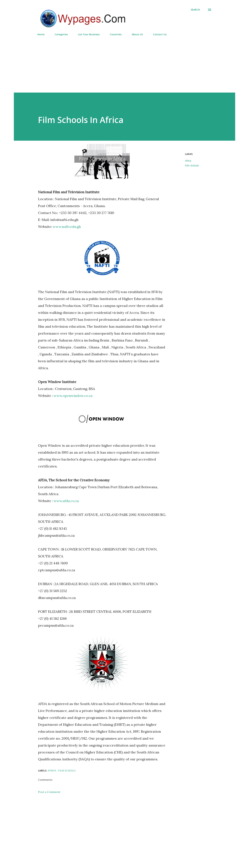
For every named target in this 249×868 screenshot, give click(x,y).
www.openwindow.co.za (73, 396)
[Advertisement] (124, 63)
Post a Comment (49, 792)
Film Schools (192, 166)
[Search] (195, 10)
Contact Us (160, 34)
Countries (116, 34)
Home (41, 34)
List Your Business (89, 34)
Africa (188, 161)
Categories (61, 34)
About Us (137, 34)
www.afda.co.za (66, 501)
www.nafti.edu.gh (67, 227)
